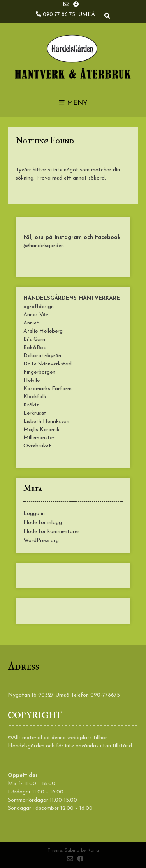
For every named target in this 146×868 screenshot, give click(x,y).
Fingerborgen (39, 372)
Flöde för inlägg (43, 523)
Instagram (68, 238)
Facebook (108, 238)
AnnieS (32, 323)
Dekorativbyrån (42, 356)
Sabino (72, 850)
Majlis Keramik (41, 430)
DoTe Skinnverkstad (47, 364)
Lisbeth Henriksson (46, 422)
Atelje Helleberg (43, 331)
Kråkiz (31, 405)
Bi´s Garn (34, 340)
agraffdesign (39, 307)
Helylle (32, 381)
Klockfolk (35, 397)
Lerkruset (35, 413)
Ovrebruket (37, 446)
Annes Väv (36, 315)
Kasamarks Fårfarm (47, 389)
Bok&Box (35, 348)
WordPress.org (41, 541)
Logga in (34, 514)
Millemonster (39, 438)
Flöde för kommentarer (51, 532)
